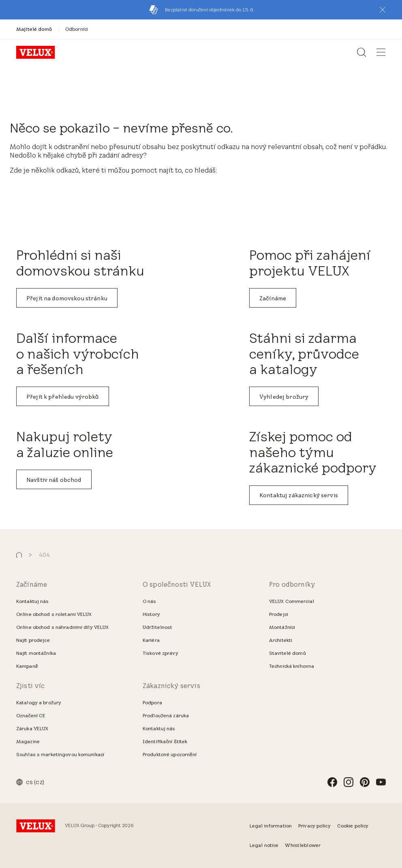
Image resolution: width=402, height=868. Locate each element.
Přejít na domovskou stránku (67, 298)
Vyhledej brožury (284, 397)
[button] (383, 10)
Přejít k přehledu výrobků (63, 397)
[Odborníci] (77, 29)
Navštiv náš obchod (54, 480)
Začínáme (273, 298)
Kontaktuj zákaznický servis (299, 495)
